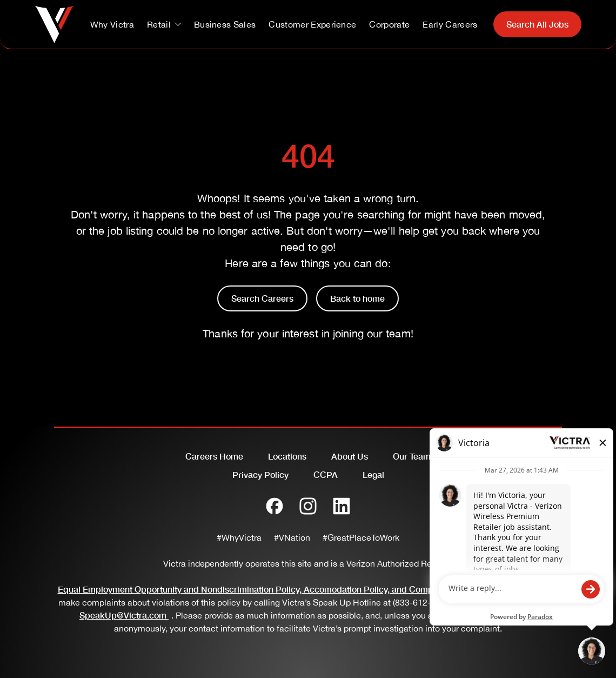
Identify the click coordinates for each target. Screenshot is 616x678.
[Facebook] (274, 506)
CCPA (326, 474)
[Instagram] (308, 506)
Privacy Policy (260, 474)
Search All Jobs (537, 24)
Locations (287, 456)
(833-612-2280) (423, 602)
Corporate (389, 24)
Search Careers (262, 298)
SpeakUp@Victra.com (125, 615)
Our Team (412, 456)
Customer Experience (312, 24)
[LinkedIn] (342, 506)
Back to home (357, 298)
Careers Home (214, 456)
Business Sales (225, 24)
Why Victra (112, 24)
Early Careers (450, 24)
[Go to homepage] (54, 24)
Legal (373, 474)
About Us (350, 456)
